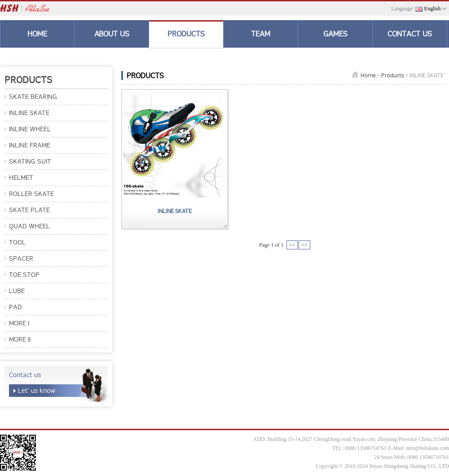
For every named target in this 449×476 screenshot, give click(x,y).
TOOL (17, 242)
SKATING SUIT (30, 161)
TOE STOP (24, 275)
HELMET (21, 178)
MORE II (20, 339)
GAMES (335, 34)
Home (368, 75)
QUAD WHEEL (29, 226)
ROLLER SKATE (31, 194)
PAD (15, 307)
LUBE (17, 291)
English (433, 9)
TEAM (261, 34)
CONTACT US (410, 34)
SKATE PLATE (29, 210)
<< (292, 245)
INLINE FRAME (30, 145)
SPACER (21, 258)
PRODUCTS (186, 34)
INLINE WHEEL (30, 129)
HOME (37, 34)
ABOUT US (112, 34)
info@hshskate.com (428, 448)
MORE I (19, 323)
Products (393, 75)
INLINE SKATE (29, 113)
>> (304, 245)
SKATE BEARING (33, 97)
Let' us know (37, 391)
